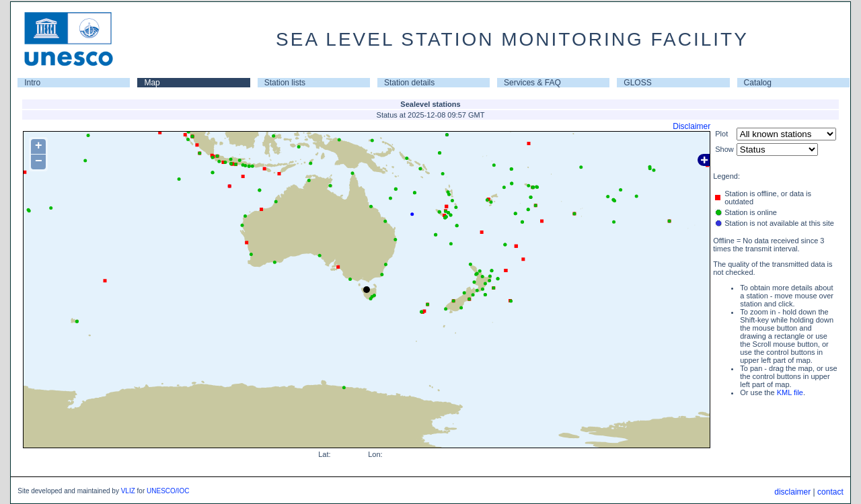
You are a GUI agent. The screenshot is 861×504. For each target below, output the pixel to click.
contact (830, 492)
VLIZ (128, 491)
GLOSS (637, 83)
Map (152, 83)
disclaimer (792, 492)
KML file (790, 392)
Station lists (285, 83)
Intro (32, 83)
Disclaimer (691, 126)
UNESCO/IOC (168, 491)
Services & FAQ (532, 83)
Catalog (758, 83)
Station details (409, 83)
